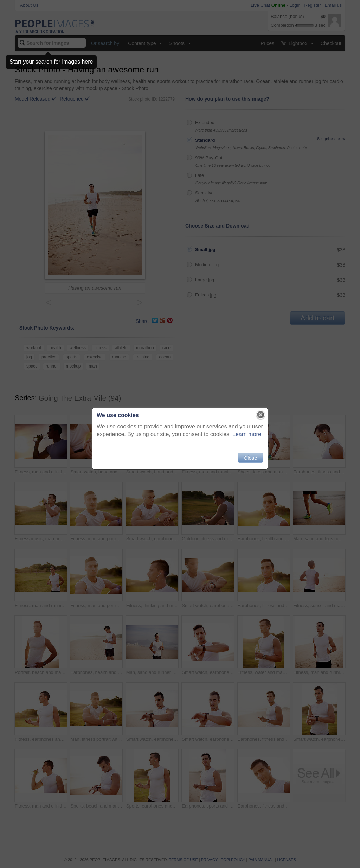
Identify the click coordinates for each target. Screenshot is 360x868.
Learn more (247, 434)
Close (250, 458)
